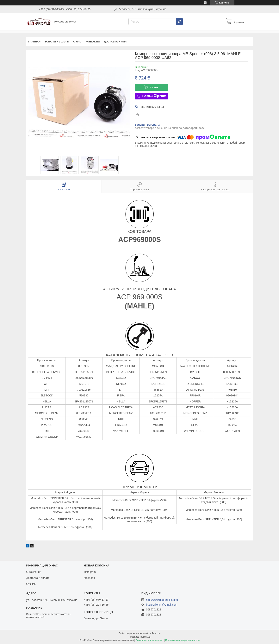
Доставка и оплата (118, 42)
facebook (89, 578)
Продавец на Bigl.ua (139, 637)
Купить (154, 87)
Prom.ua (156, 633)
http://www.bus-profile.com (162, 600)
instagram (90, 572)
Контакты (93, 42)
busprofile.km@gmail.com (162, 605)
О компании (34, 572)
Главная (34, 42)
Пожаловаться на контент (149, 640)
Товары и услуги (57, 42)
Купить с (154, 96)
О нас (77, 42)
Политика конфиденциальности (182, 640)
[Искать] (179, 22)
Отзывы (31, 584)
